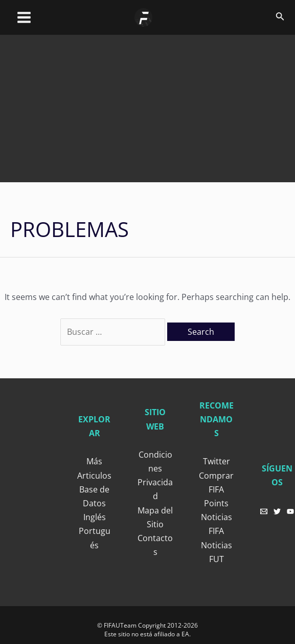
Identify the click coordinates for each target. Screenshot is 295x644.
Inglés (95, 517)
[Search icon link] (280, 17)
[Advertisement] (153, 106)
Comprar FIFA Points (216, 489)
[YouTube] (290, 511)
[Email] (264, 511)
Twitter (217, 461)
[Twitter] (277, 511)
